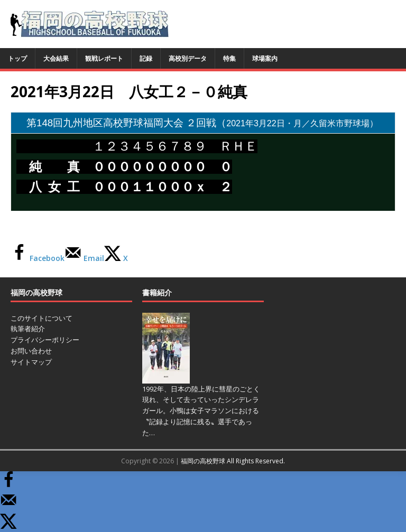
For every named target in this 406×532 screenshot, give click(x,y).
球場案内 (265, 58)
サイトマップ (31, 362)
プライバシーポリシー (45, 340)
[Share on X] (116, 258)
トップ (17, 58)
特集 (229, 58)
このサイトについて (41, 318)
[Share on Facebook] (38, 258)
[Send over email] (84, 258)
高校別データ (188, 58)
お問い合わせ (31, 351)
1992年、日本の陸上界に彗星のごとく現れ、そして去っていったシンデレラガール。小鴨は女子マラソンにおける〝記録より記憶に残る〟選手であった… (201, 411)
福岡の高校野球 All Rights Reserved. (233, 461)
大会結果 (56, 58)
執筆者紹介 (28, 329)
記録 (146, 58)
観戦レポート (104, 58)
